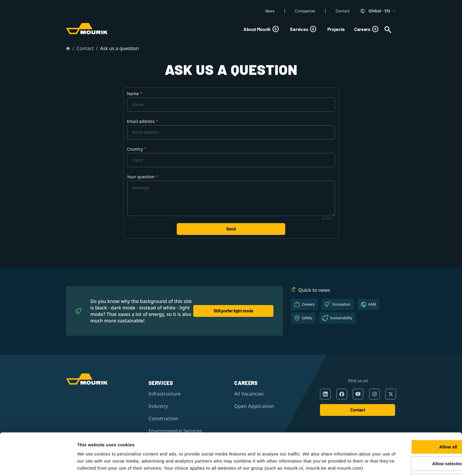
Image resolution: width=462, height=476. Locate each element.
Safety (307, 318)
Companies (305, 11)
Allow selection (413, 434)
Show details (310, 464)
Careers (367, 29)
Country (137, 149)
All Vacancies (249, 394)
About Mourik (262, 29)
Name (135, 94)
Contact (343, 11)
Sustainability (341, 318)
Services (304, 29)
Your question (143, 177)
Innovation (341, 304)
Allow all (413, 417)
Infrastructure (165, 394)
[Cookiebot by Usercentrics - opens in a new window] (38, 465)
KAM (372, 304)
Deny (413, 451)
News (270, 11)
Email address (143, 121)
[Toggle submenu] (276, 29)
